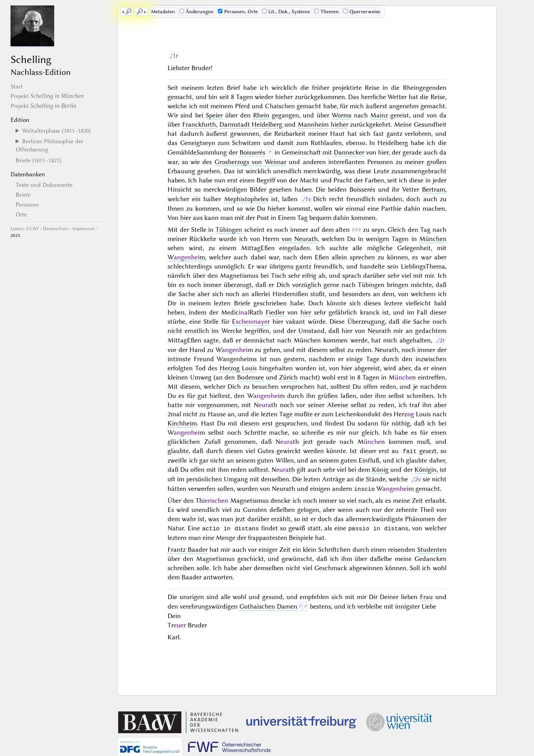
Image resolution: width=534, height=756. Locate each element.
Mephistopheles (246, 199)
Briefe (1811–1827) (38, 160)
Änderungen (197, 12)
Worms (342, 115)
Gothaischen (257, 606)
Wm (186, 257)
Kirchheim (182, 423)
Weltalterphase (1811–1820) (56, 131)
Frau (426, 596)
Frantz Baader (187, 549)
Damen (287, 606)
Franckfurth (199, 124)
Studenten (432, 549)
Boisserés (252, 152)
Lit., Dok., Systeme (286, 12)
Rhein (261, 115)
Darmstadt (235, 124)
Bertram (434, 189)
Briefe (23, 195)
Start (17, 86)
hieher (340, 124)
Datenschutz (56, 229)
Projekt (47, 96)
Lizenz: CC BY (25, 229)
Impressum (83, 229)
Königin (426, 469)
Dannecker (349, 152)
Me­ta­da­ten (163, 12)
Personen (27, 205)
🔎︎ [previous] (128, 12)
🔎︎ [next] (140, 12)
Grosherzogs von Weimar (250, 162)
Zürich (288, 377)
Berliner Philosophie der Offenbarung (50, 145)
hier (186, 218)
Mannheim (313, 124)
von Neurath (300, 239)
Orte (21, 214)
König (380, 469)
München (433, 239)
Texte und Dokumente (44, 185)
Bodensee (250, 377)
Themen (327, 12)
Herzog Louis (238, 368)
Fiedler (275, 312)
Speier (214, 115)
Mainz (379, 115)
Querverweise (362, 12)
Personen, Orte (238, 12)
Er (251, 321)
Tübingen (229, 230)
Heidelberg (267, 124)
